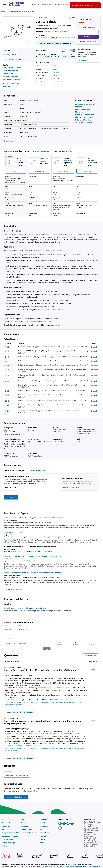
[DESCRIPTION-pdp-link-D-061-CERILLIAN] (53, 361)
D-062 (7, 365)
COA (7, 54)
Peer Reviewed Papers (11, 80)
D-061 (7, 361)
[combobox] (56, 4)
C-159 (7, 395)
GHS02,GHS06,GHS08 (12, 434)
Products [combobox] (34, 4)
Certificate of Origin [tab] (38, 470)
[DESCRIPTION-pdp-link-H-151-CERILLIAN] (53, 386)
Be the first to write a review (18, 771)
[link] (83, 120)
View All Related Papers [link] (13, 590)
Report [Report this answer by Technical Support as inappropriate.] (30, 707)
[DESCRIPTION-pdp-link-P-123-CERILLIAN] (53, 406)
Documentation (9, 74)
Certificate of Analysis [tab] (15, 470)
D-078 (7, 375)
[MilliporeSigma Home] (17, 4)
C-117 (7, 357)
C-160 (7, 391)
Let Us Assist (83, 60)
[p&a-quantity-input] (88, 32)
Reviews (6, 86)
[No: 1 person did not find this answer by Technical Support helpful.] (22, 753)
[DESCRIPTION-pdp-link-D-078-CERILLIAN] (53, 376)
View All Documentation (14, 59)
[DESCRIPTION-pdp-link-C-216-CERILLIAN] (53, 401)
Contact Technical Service (16, 792)
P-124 (7, 411)
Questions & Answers (12, 83)
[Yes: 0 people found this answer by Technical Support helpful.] (15, 707)
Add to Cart (88, 37)
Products (3, 11)
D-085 (7, 381)
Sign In (41, 43)
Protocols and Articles (12, 77)
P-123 (7, 405)
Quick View (16, 171)
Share (72, 18)
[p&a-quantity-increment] (97, 32)
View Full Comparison (41, 151)
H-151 (7, 385)
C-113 (7, 351)
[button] (93, 663)
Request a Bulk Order (88, 41)
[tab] (4, 11)
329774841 (57, 72)
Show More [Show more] (9, 141)
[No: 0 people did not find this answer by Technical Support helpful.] (22, 707)
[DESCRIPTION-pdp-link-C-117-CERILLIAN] (53, 357)
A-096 (7, 347)
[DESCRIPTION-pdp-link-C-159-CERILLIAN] (53, 396)
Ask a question (90, 650)
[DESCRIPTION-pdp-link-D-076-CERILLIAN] (53, 370)
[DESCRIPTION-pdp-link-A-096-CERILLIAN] (53, 347)
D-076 (7, 369)
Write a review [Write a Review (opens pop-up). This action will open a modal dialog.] (53, 32)
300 (22, 104)
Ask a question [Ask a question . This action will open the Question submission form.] (64, 32)
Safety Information (10, 71)
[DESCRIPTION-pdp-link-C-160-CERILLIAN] (53, 391)
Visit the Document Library (71, 487)
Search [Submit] (11, 497)
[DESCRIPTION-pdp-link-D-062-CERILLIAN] (53, 365)
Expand (95, 347)
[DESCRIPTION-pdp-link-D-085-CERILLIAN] (53, 381)
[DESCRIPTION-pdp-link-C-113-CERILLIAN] (53, 352)
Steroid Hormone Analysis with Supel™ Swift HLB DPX (25, 608)
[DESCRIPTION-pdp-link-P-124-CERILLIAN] (53, 412)
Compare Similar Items (12, 68)
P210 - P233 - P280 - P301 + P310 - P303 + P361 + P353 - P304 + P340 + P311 (87, 432)
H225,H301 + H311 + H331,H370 (60, 431)
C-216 (7, 401)
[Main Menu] (4, 4)
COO (14, 54)
